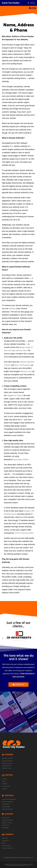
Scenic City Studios (11, 3)
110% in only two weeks (24, 533)
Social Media (6, 807)
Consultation (6, 804)
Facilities (5, 784)
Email (4, 781)
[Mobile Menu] (32, 3)
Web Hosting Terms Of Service (21, 865)
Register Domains (7, 758)
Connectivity (6, 786)
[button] (3, 638)
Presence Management (9, 799)
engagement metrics (14, 395)
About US (5, 838)
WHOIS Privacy (7, 768)
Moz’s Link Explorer (22, 365)
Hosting (4, 779)
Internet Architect (7, 809)
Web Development (8, 802)
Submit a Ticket (7, 823)
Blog (3, 843)
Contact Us (5, 825)
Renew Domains (7, 763)
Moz (11, 146)
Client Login (6, 818)
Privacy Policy (6, 846)
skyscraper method (21, 460)
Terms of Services (7, 848)
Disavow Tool (26, 371)
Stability (4, 789)
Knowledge (5, 828)
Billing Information (7, 820)
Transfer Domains (7, 761)
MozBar (12, 309)
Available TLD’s (7, 766)
